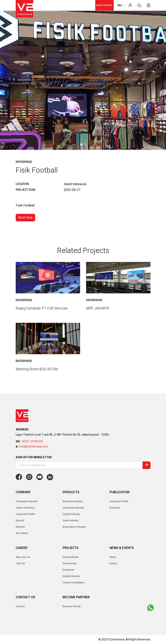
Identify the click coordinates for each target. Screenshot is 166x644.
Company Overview (27, 501)
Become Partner (72, 606)
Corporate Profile (25, 514)
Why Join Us (23, 557)
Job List (20, 563)
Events (113, 563)
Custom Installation (74, 582)
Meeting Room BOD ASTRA (37, 369)
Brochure (115, 508)
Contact (20, 606)
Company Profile (119, 501)
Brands (20, 520)
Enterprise (68, 570)
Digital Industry (71, 576)
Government (70, 563)
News (113, 557)
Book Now (25, 217)
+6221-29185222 (32, 441)
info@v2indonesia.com (34, 447)
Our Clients (22, 533)
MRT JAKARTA (98, 308)
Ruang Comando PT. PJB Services (42, 308)
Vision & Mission (25, 508)
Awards (20, 527)
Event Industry (71, 557)
